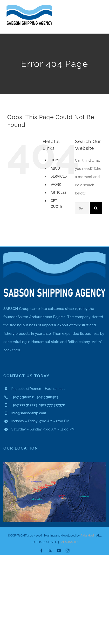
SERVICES (59, 176)
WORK (56, 185)
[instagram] (68, 551)
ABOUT (56, 168)
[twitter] (50, 551)
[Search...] (82, 208)
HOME (55, 160)
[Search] (96, 208)
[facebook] (41, 551)
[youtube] (59, 551)
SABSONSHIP (68, 542)
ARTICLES (59, 193)
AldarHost (87, 536)
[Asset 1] (29, 7)
